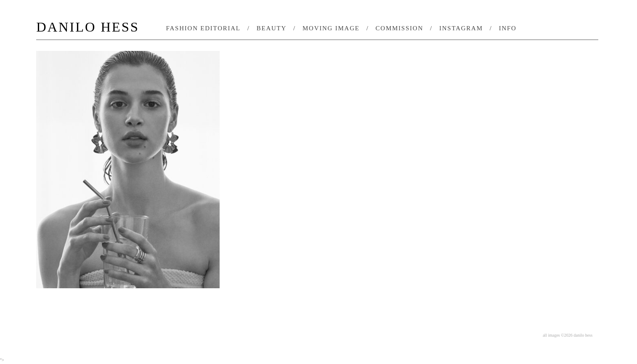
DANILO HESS (88, 28)
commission (399, 28)
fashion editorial (203, 28)
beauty (272, 28)
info (508, 28)
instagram (461, 28)
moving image (331, 28)
